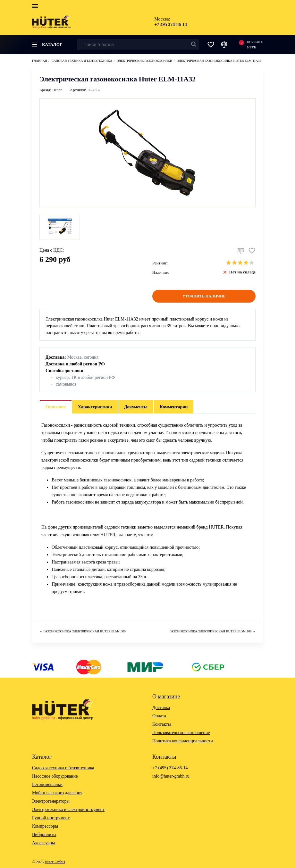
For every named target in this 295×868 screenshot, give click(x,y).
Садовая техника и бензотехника (63, 768)
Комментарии (174, 407)
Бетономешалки (47, 785)
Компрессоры (45, 826)
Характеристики (95, 407)
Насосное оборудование (55, 776)
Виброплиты (44, 835)
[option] (60, 227)
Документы (136, 407)
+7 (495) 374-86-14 (170, 768)
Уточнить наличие (204, 296)
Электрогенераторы (51, 801)
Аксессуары (43, 843)
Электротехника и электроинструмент (68, 810)
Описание (56, 407)
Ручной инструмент (51, 818)
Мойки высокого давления (57, 793)
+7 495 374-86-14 (170, 25)
